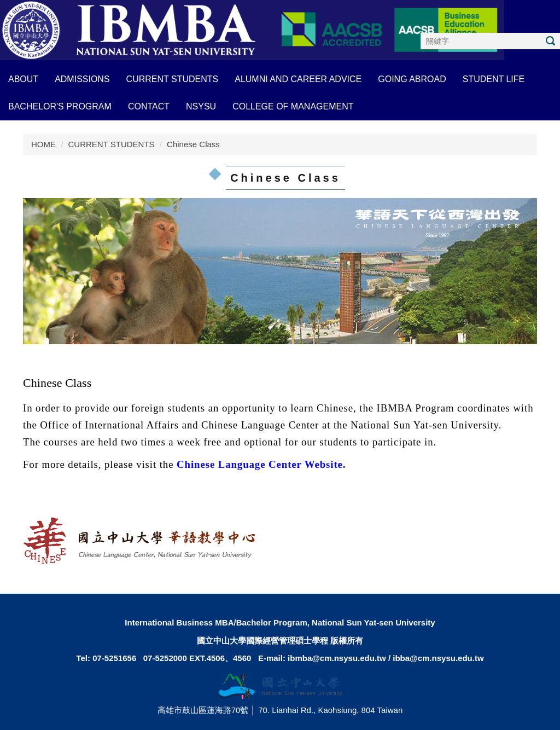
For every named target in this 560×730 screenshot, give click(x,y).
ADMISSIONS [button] (82, 79)
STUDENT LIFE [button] (494, 79)
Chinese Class (193, 144)
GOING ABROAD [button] (412, 79)
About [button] (23, 79)
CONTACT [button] (149, 106)
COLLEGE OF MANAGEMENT (293, 106)
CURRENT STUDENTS (112, 144)
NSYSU (201, 106)
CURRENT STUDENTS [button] (173, 79)
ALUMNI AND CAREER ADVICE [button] (298, 79)
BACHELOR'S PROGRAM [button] (60, 106)
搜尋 (550, 41)
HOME (43, 144)
